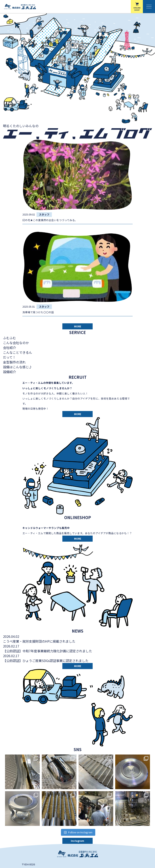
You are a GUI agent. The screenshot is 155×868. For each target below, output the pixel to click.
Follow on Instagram (78, 832)
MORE (78, 326)
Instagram (77, 841)
